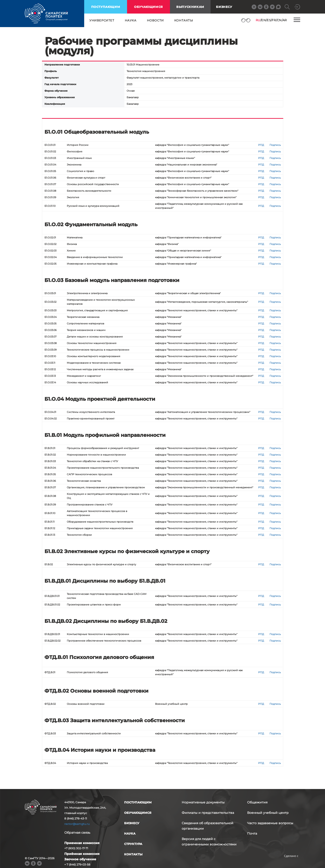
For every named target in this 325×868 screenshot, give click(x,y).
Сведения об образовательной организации (208, 826)
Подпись (275, 145)
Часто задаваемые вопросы (270, 823)
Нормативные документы (203, 802)
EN (263, 20)
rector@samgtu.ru (77, 824)
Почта (252, 833)
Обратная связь (77, 833)
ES (269, 20)
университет (102, 20)
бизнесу (132, 823)
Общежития (257, 802)
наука (131, 20)
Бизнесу (224, 7)
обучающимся (149, 7)
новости (155, 20)
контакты (184, 20)
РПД (261, 145)
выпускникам (190, 7)
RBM (291, 863)
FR (274, 20)
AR (285, 20)
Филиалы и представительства (208, 813)
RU (258, 20)
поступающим (106, 7)
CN (279, 20)
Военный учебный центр (268, 813)
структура (133, 844)
